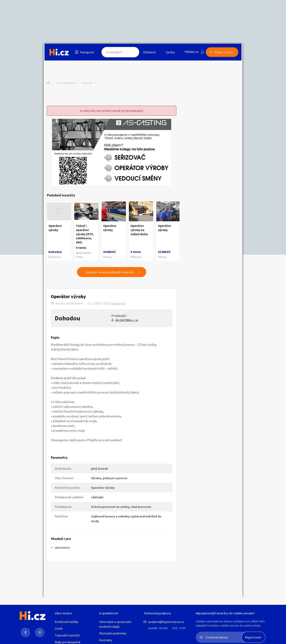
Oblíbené (146, 53)
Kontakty (106, 640)
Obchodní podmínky (113, 633)
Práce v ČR (87, 83)
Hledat (129, 53)
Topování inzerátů (67, 635)
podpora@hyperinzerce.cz (166, 622)
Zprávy (167, 53)
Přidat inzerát (225, 53)
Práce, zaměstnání (66, 83)
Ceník (59, 628)
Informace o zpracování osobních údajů (115, 624)
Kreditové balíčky (67, 622)
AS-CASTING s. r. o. (127, 320)
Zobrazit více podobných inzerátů (110, 272)
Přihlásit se (189, 53)
